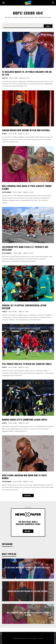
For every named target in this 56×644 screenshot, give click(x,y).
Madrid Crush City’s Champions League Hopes (25, 420)
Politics (5, 78)
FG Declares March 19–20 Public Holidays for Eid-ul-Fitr (27, 73)
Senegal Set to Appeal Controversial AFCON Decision (24, 307)
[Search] (48, 26)
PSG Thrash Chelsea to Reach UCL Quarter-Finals (27, 364)
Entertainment (7, 192)
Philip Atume (13, 78)
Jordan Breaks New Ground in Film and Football (26, 130)
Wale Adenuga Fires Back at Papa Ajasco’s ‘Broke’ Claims (27, 187)
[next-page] (50, 562)
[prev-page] (47, 562)
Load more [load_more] (28, 495)
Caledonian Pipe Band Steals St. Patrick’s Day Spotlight (25, 248)
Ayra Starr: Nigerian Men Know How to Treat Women (24, 477)
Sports (4, 134)
